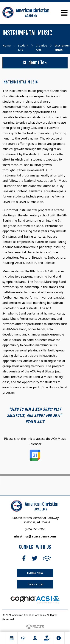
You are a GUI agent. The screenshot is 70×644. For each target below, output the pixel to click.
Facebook (24, 558)
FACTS (47, 558)
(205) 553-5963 (35, 529)
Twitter (35, 558)
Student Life (35, 63)
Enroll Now (35, 573)
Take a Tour (35, 584)
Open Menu (64, 13)
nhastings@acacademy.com (35, 536)
